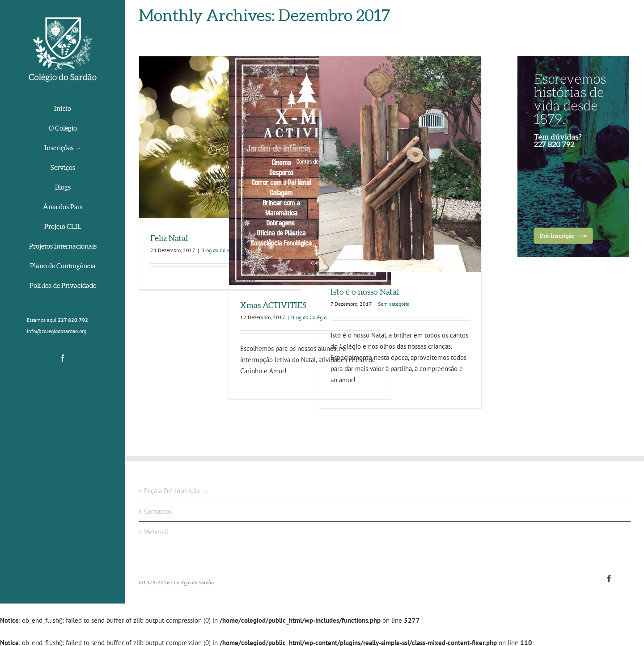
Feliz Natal (169, 238)
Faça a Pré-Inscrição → (176, 491)
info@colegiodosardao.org (57, 331)
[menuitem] (63, 109)
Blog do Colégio (219, 250)
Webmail (156, 532)
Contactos (158, 511)
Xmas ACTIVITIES (273, 305)
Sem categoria (394, 304)
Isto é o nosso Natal (365, 292)
